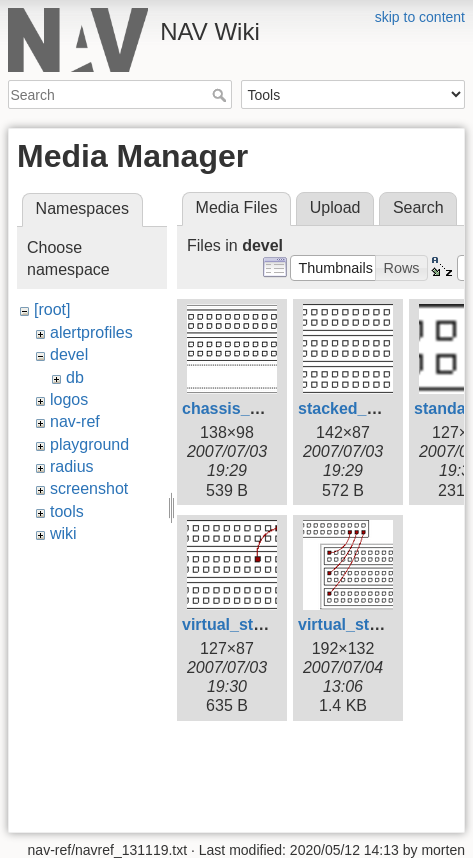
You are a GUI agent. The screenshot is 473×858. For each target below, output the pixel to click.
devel (69, 354)
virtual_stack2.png (368, 624)
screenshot (89, 488)
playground (89, 444)
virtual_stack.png (248, 624)
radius (72, 466)
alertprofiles (91, 332)
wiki (63, 533)
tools (67, 511)
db (75, 377)
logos (69, 399)
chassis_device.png (257, 408)
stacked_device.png (374, 408)
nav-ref (75, 421)
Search (221, 95)
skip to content (420, 17)
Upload (335, 207)
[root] (52, 309)
